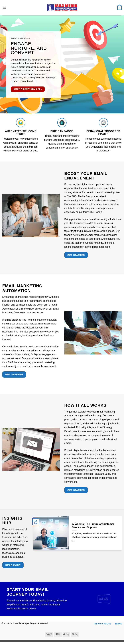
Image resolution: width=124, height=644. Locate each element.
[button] (4, 8)
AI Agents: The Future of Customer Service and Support (93, 526)
